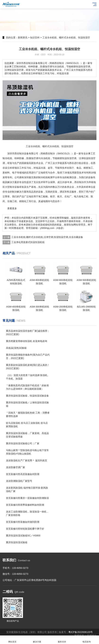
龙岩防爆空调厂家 (15, 467)
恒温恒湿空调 (69, 158)
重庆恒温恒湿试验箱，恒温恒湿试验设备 (27, 396)
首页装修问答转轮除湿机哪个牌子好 (25, 529)
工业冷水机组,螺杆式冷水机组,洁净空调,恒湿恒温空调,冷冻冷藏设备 (47, 237)
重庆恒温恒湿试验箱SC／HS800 (23, 536)
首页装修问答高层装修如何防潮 (23, 474)
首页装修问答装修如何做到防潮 (23, 522)
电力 (76, 196)
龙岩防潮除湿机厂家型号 (19, 481)
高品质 (32, 192)
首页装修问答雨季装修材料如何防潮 (25, 505)
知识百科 (35, 38)
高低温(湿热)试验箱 (16, 348)
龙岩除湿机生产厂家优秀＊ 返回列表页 (27, 460)
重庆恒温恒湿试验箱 (17, 542)
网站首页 (12, 640)
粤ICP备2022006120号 (81, 632)
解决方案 (37, 640)
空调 (36, 158)
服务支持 (62, 640)
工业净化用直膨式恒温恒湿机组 (28, 242)
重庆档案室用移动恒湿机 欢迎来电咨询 (27, 341)
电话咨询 (87, 640)
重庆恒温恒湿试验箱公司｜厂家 (23, 443)
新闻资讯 (23, 38)
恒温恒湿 (88, 158)
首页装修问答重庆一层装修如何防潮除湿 (27, 498)
